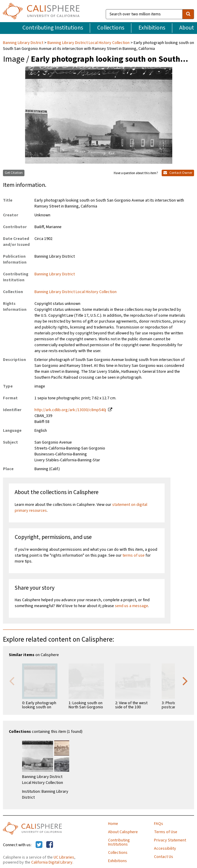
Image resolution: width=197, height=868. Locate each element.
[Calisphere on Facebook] (50, 845)
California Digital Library (52, 862)
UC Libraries (64, 857)
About (187, 28)
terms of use (134, 555)
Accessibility (165, 849)
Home (113, 824)
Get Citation (14, 173)
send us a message (131, 606)
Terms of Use (166, 832)
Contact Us (164, 857)
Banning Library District (24, 43)
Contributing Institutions (53, 28)
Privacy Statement (170, 840)
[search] (188, 14)
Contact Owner (178, 173)
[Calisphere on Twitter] (39, 845)
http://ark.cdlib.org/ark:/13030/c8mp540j (70, 410)
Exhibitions (152, 28)
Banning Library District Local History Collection (88, 43)
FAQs (159, 824)
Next (185, 681)
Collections (111, 28)
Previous (12, 681)
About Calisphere (123, 832)
